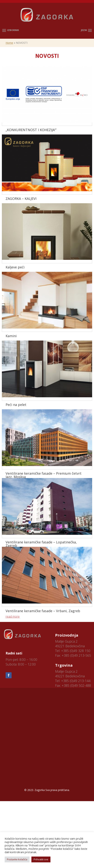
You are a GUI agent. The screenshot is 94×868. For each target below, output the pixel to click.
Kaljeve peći (15, 267)
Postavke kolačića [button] (17, 859)
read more (13, 616)
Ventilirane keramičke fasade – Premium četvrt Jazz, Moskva (44, 475)
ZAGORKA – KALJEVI (21, 199)
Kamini (11, 336)
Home (9, 43)
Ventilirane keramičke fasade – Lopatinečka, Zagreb (41, 544)
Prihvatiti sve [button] (41, 859)
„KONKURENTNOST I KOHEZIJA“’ (31, 130)
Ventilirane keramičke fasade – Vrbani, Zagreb (43, 611)
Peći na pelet (16, 405)
